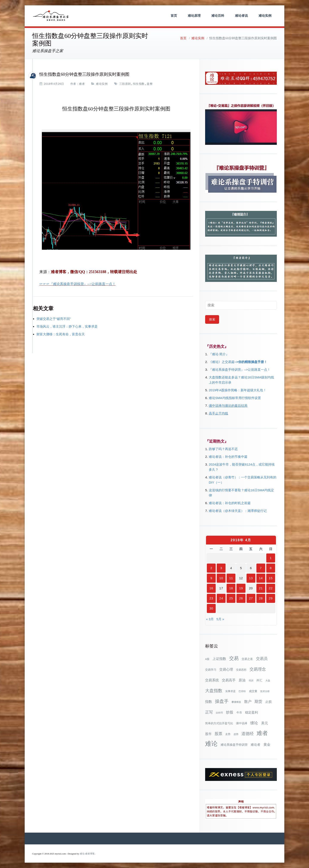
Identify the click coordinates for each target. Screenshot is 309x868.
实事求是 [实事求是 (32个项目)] (230, 691)
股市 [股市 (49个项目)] (208, 734)
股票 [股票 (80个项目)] (218, 734)
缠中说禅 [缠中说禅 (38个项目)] (242, 723)
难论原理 (194, 16)
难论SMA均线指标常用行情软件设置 (235, 398)
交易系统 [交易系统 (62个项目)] (212, 680)
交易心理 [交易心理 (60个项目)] (226, 669)
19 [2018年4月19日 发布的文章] (241, 588)
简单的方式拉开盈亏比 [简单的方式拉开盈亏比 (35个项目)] (219, 723)
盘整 (150, 84)
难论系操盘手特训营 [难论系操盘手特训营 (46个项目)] (234, 745)
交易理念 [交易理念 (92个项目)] (258, 669)
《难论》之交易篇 (222, 362)
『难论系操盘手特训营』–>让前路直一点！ (240, 370)
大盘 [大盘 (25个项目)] (268, 680)
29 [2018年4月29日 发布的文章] (271, 598)
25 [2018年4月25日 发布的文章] (231, 598)
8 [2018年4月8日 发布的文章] (271, 568)
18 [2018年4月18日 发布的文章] (231, 588)
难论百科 (218, 16)
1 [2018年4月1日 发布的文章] (271, 558)
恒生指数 (139, 84)
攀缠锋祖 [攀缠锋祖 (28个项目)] (236, 702)
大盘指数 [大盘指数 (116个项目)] (214, 691)
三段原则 (125, 84)
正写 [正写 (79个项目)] (209, 712)
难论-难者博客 (87, 854)
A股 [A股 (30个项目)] (207, 659)
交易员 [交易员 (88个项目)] (262, 659)
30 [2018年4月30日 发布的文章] (211, 608)
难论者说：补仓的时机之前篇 (230, 503)
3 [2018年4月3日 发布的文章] (221, 568)
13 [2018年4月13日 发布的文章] (251, 578)
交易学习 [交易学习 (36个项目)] (211, 670)
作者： (75, 84)
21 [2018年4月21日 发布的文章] (261, 588)
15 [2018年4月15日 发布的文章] (271, 578)
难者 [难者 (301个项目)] (262, 733)
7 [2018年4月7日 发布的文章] (261, 568)
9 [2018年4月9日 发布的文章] (211, 578)
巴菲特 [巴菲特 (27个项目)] (242, 691)
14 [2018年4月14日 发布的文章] (261, 578)
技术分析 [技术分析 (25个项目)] (265, 691)
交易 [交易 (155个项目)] (234, 658)
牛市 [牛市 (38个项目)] (239, 713)
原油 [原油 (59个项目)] (242, 680)
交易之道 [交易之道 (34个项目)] (247, 659)
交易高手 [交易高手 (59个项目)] (229, 680)
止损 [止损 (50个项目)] (268, 702)
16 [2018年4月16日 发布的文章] (211, 588)
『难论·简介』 (219, 354)
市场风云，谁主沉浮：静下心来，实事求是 (67, 326)
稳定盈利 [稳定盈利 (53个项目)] (251, 712)
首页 (174, 16)
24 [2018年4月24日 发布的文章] (221, 598)
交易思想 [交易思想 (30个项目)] (241, 670)
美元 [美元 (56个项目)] (265, 723)
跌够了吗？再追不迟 (223, 449)
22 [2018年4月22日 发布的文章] (271, 588)
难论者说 (241, 16)
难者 (82, 84)
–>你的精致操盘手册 (249, 362)
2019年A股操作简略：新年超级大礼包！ (238, 390)
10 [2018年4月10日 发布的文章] (221, 578)
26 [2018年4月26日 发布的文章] (241, 598)
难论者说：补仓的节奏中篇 (228, 457)
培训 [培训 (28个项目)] (251, 680)
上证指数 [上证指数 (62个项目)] (219, 659)
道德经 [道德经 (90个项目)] (248, 734)
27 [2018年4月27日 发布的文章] (251, 598)
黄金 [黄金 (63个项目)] (267, 744)
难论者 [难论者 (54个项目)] (255, 745)
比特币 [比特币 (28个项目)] (219, 713)
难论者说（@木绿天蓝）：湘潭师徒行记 (238, 511)
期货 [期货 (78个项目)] (258, 702)
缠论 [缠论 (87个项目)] (254, 723)
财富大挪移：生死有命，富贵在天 (61, 334)
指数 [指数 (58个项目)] (209, 702)
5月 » (220, 619)
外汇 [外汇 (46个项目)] (259, 680)
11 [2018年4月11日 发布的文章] (231, 578)
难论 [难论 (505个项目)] (211, 743)
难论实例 (265, 16)
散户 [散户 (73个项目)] (248, 702)
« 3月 (210, 619)
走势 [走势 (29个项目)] (228, 734)
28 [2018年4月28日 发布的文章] (261, 598)
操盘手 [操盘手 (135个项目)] (222, 701)
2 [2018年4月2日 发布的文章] (211, 568)
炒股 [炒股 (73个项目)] (230, 712)
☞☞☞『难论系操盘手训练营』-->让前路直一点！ (77, 284)
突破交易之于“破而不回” (54, 319)
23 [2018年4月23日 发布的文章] (211, 598)
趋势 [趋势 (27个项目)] (236, 734)
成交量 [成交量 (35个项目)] (253, 691)
